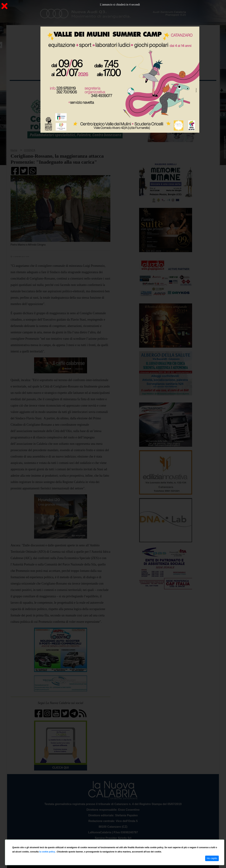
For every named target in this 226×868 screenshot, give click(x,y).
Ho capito (212, 858)
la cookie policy (47, 852)
